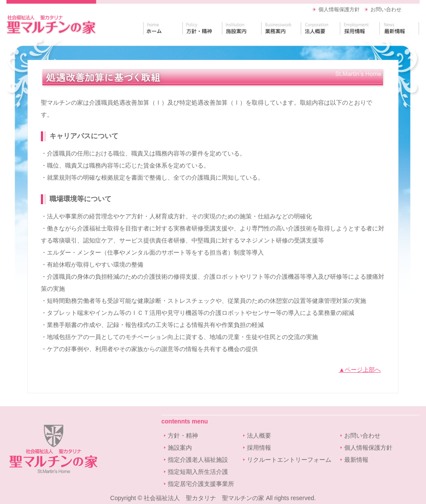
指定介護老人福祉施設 (198, 460)
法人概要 (259, 436)
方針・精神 (183, 436)
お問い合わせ (386, 9)
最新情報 (356, 460)
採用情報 (259, 448)
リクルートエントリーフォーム (289, 460)
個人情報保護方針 (339, 9)
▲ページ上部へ (360, 370)
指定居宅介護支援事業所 (201, 484)
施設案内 (180, 448)
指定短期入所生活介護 (198, 472)
